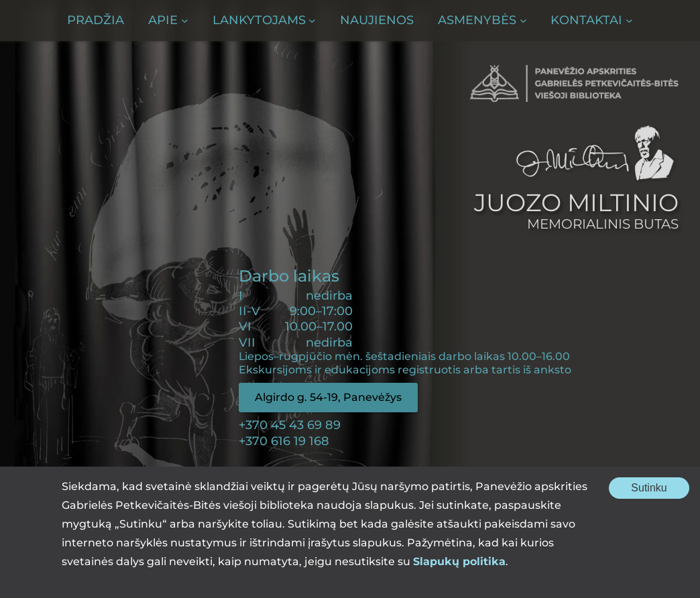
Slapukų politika (459, 561)
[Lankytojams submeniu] (264, 20)
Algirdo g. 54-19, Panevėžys (328, 397)
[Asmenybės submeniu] (482, 20)
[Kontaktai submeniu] (591, 20)
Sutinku (660, 490)
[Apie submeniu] (168, 20)
